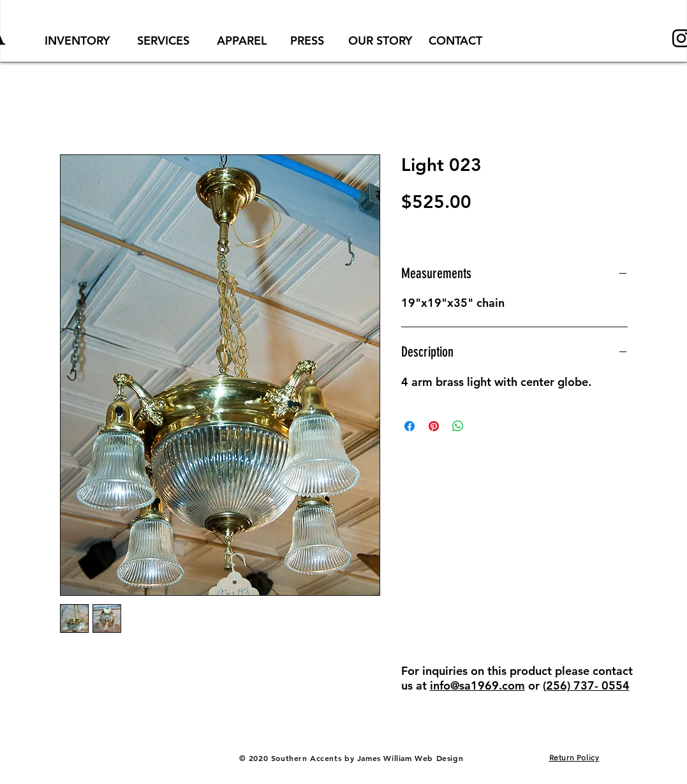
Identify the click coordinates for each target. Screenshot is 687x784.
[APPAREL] (242, 41)
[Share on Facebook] (410, 426)
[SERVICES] (164, 41)
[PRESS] (307, 41)
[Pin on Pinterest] (434, 426)
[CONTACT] (455, 41)
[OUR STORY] (380, 41)
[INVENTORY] (77, 41)
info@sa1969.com (477, 685)
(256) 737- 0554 (586, 685)
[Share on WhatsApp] (458, 426)
